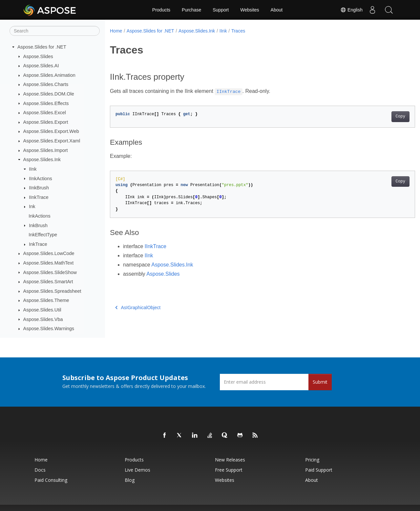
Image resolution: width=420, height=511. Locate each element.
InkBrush (38, 225)
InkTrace (38, 244)
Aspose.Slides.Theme (46, 300)
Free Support (229, 470)
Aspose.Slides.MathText (49, 263)
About (277, 10)
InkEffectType (43, 235)
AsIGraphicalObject (138, 308)
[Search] (55, 31)
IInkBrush (39, 188)
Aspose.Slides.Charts (46, 84)
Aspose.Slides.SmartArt (48, 282)
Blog (130, 480)
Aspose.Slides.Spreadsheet (52, 291)
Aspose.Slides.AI (41, 66)
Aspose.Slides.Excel (45, 113)
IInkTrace (39, 197)
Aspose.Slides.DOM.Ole (49, 94)
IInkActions (40, 179)
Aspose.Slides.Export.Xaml (52, 141)
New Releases (230, 460)
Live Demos (137, 470)
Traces (238, 31)
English (351, 10)
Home (116, 31)
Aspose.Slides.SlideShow (50, 272)
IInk (33, 169)
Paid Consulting (51, 480)
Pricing (312, 460)
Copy (379, 117)
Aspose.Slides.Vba (43, 319)
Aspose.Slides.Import (46, 150)
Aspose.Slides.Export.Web (51, 131)
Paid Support (319, 470)
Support (221, 10)
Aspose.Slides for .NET (42, 47)
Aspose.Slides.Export (46, 122)
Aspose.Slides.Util (42, 310)
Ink (32, 206)
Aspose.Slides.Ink (42, 160)
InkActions (39, 216)
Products (161, 10)
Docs (40, 470)
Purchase (191, 10)
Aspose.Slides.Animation (49, 75)
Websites (250, 10)
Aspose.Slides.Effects (46, 103)
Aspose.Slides (38, 56)
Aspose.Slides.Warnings (49, 329)
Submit (320, 382)
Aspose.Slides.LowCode (49, 253)
